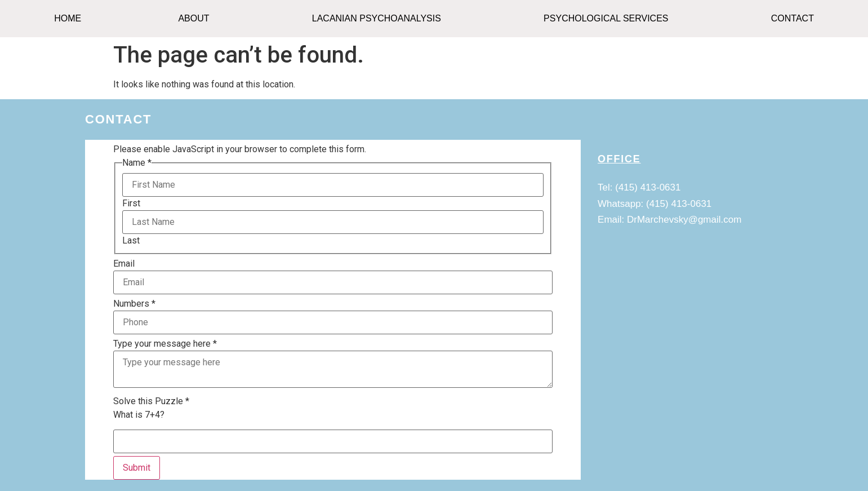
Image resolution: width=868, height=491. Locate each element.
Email (124, 264)
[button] (196, 19)
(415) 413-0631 (648, 187)
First (131, 204)
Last (131, 241)
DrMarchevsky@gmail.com (684, 220)
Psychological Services (606, 18)
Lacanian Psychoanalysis (377, 18)
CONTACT (793, 18)
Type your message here (165, 344)
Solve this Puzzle (151, 401)
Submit (137, 468)
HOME (68, 18)
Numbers (134, 304)
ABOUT (193, 18)
